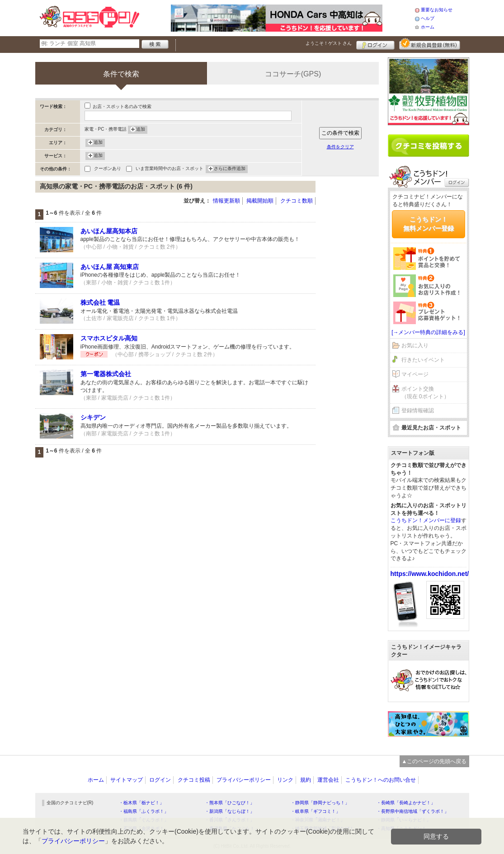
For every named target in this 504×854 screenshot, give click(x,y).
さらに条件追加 (230, 169)
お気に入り (415, 345)
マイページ (415, 374)
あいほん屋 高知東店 (110, 267)
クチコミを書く (429, 146)
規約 (306, 780)
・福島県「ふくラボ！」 (144, 811)
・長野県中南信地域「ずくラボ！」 (413, 811)
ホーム (428, 27)
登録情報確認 (418, 410)
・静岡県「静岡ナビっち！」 (320, 803)
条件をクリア (340, 147)
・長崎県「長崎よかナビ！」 (406, 803)
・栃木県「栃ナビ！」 (141, 803)
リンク (285, 780)
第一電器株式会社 (106, 374)
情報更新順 (226, 201)
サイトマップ (127, 780)
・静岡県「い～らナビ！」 (404, 820)
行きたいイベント (423, 360)
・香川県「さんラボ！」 (230, 820)
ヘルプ (428, 18)
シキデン (93, 417)
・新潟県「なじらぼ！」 (230, 811)
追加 (141, 130)
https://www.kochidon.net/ (430, 574)
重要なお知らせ (437, 10)
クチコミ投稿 (194, 780)
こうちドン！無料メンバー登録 (429, 224)
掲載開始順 (260, 201)
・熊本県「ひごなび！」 (230, 803)
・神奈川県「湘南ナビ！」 (318, 820)
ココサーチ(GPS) (293, 74)
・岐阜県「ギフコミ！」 (316, 811)
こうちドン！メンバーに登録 (426, 520)
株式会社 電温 (100, 302)
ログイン (375, 44)
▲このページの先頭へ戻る (434, 761)
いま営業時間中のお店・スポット (170, 169)
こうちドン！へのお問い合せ (381, 780)
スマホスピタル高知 (109, 338)
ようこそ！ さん (329, 43)
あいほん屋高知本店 (109, 231)
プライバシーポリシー (244, 780)
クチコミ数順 (297, 201)
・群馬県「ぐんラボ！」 (144, 820)
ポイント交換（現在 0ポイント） (425, 393)
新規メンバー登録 (430, 44)
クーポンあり (108, 169)
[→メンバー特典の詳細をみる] (428, 332)
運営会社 (328, 780)
